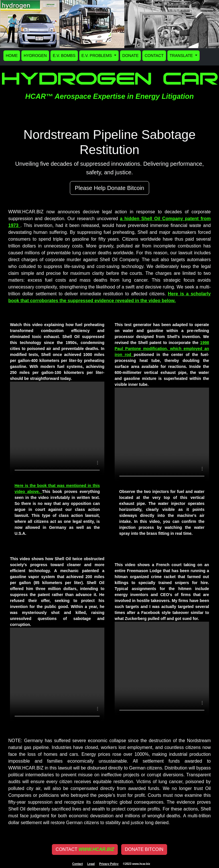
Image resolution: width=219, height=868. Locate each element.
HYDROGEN (35, 56)
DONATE (130, 56)
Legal (91, 864)
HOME (12, 56)
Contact (77, 864)
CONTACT (154, 56)
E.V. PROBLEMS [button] (97, 56)
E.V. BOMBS (64, 56)
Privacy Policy (109, 864)
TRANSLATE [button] (182, 56)
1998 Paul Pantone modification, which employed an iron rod (162, 349)
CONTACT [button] (85, 849)
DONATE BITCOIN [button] (144, 849)
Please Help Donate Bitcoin (109, 188)
